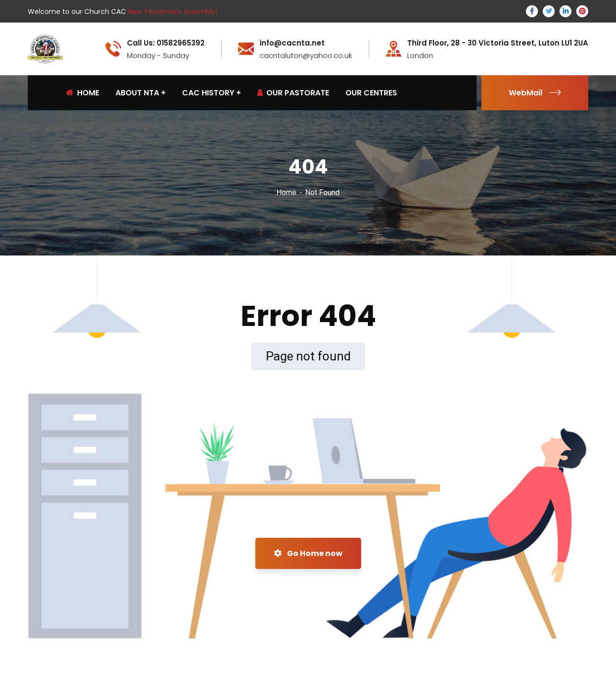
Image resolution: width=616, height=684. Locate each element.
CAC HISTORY (208, 93)
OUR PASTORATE (293, 93)
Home (286, 192)
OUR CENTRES (371, 93)
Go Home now (308, 553)
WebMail (535, 93)
